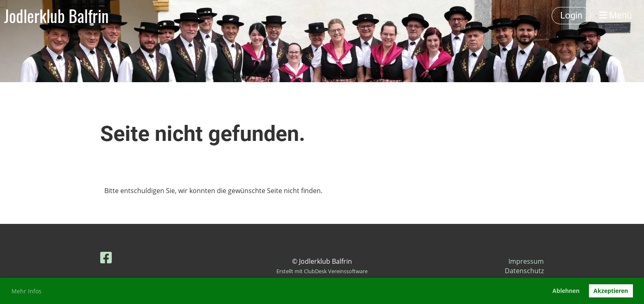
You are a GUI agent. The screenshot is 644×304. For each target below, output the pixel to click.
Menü (615, 15)
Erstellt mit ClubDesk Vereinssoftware (322, 271)
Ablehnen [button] (566, 291)
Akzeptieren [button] (611, 291)
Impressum (526, 261)
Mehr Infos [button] (26, 291)
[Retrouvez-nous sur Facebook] (106, 257)
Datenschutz (524, 271)
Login (571, 15)
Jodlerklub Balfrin (56, 16)
